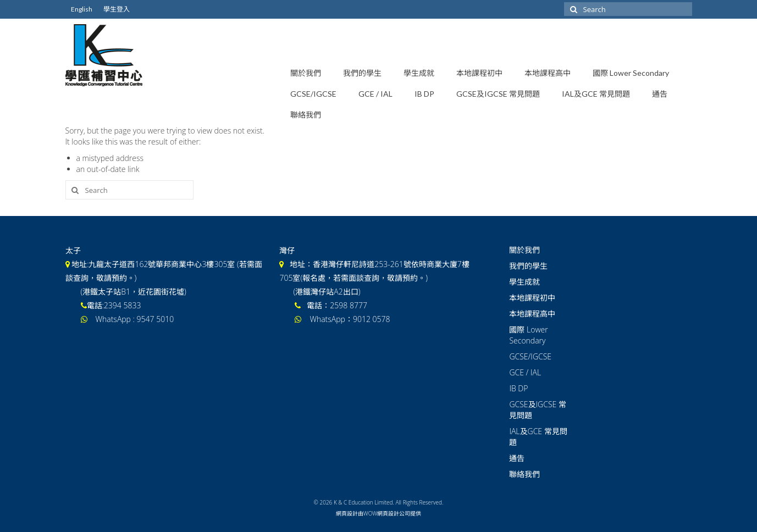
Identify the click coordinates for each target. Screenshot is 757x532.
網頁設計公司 (394, 513)
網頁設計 (347, 513)
